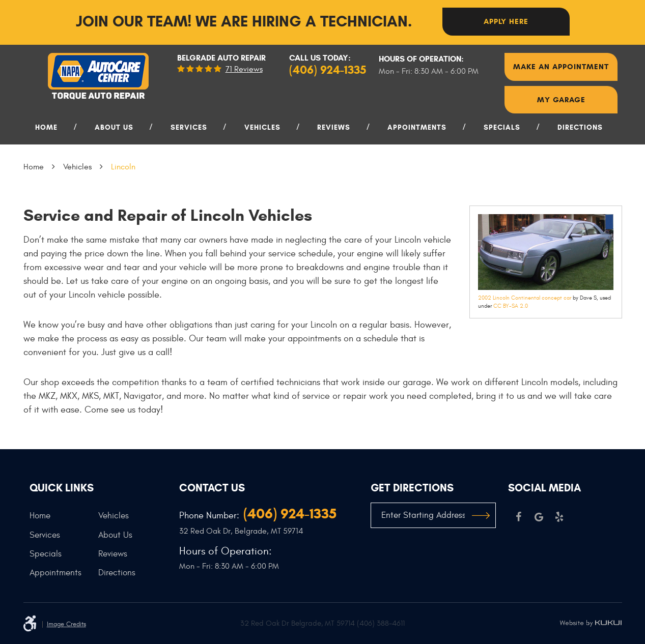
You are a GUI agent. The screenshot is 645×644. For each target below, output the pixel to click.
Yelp (559, 517)
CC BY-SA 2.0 (511, 306)
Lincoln (123, 167)
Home (46, 127)
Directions (580, 127)
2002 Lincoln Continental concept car (525, 298)
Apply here (506, 21)
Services (189, 127)
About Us (114, 127)
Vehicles (262, 127)
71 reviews (244, 69)
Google (539, 517)
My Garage (561, 100)
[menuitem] (50, 131)
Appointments (417, 127)
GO (481, 515)
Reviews (334, 127)
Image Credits (66, 624)
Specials (502, 127)
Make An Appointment (561, 67)
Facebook (518, 517)
